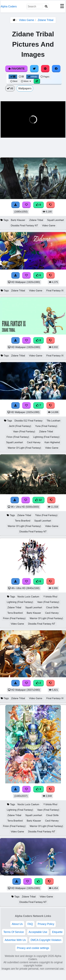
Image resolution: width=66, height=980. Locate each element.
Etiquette (57, 932)
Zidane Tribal (45, 20)
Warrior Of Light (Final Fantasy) (24, 448)
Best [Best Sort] (14, 81)
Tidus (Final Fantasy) (46, 515)
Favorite (16, 69)
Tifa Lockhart (53, 421)
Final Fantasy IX (55, 291)
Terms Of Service (14, 932)
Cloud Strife (52, 607)
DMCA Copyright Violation (46, 940)
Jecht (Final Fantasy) (20, 426)
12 (39, 500)
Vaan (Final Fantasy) (24, 432)
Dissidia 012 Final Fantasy (29, 421)
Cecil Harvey (34, 442)
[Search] (46, 7)
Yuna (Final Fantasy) (46, 426)
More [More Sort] (26, 81)
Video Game (27, 20)
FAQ (30, 924)
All (10, 88)
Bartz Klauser (18, 220)
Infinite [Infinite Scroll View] (33, 77)
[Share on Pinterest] (45, 69)
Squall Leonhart (56, 220)
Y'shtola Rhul (50, 597)
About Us (17, 924)
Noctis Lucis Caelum (28, 597)
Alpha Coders (9, 6)
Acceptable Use (38, 932)
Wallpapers (25, 88)
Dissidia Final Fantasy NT (24, 226)
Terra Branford (23, 521)
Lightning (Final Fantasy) (46, 437)
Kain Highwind (52, 442)
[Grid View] (13, 77)
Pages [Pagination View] (45, 77)
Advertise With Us (15, 940)
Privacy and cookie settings (33, 948)
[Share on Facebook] (56, 69)
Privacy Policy (46, 924)
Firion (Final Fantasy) (18, 437)
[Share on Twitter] (34, 69)
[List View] (21, 77)
